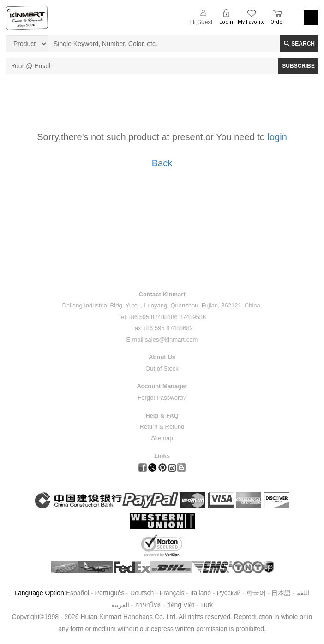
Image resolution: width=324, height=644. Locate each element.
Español (78, 593)
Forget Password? (162, 398)
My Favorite (251, 22)
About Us (162, 357)
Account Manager (162, 386)
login (277, 137)
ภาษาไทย (148, 605)
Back (162, 163)
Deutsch (142, 593)
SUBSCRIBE (298, 66)
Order (277, 22)
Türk (206, 605)
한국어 (256, 593)
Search (299, 44)
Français (172, 593)
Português (110, 593)
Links (162, 456)
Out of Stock (162, 369)
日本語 (281, 593)
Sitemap (162, 438)
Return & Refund (162, 427)
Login (226, 22)
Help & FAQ (162, 416)
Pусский (228, 593)
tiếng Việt (181, 605)
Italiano (201, 593)
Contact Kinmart (162, 294)
